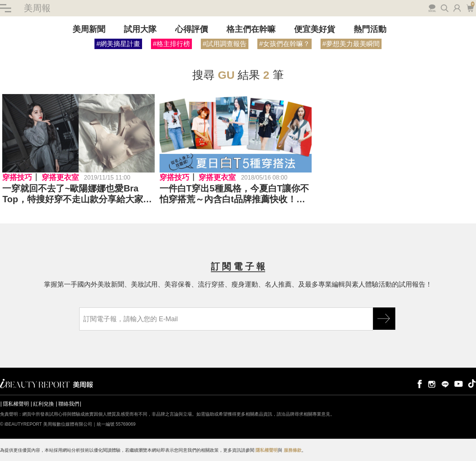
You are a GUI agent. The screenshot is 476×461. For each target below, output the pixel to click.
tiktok (472, 383)
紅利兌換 (44, 404)
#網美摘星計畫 (118, 44)
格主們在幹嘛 (251, 29)
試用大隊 (140, 29)
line (445, 383)
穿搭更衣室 (60, 177)
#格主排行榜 (171, 44)
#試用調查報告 (225, 44)
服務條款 (293, 450)
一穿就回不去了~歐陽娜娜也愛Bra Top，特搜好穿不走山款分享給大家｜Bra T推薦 (77, 194)
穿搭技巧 (17, 177)
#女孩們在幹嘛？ (284, 44)
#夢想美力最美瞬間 (351, 44)
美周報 (37, 8)
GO (384, 319)
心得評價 (192, 29)
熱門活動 (370, 29)
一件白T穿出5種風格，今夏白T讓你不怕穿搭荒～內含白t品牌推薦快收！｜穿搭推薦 (234, 194)
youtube (459, 383)
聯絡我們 (69, 404)
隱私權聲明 (16, 404)
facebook (418, 383)
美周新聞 (89, 29)
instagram (432, 383)
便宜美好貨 (315, 29)
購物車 (470, 7)
